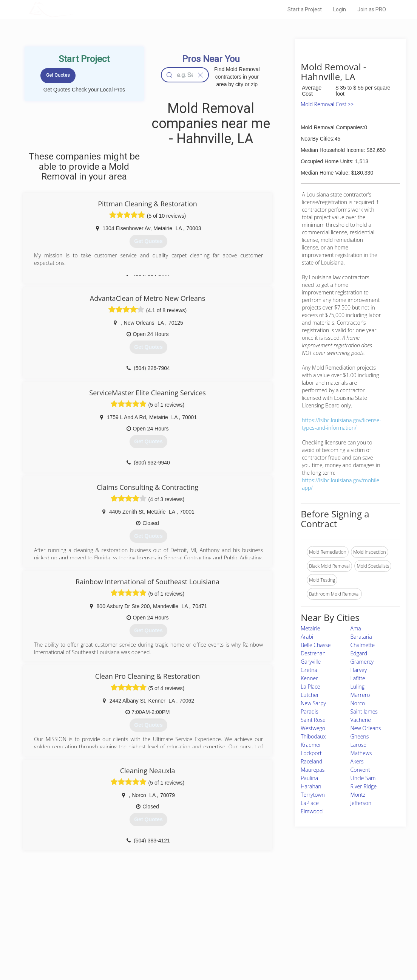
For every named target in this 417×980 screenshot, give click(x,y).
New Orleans (366, 728)
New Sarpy (313, 703)
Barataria (361, 637)
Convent (360, 770)
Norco (358, 703)
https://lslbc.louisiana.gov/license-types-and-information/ (341, 424)
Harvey (359, 670)
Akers (357, 761)
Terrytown (313, 795)
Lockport (311, 753)
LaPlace (310, 803)
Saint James (364, 711)
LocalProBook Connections (303, 941)
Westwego (313, 728)
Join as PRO (372, 9)
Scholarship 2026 (293, 916)
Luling (358, 687)
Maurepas (313, 770)
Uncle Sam (363, 778)
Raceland (311, 761)
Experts (177, 925)
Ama (356, 628)
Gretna (309, 670)
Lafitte (358, 678)
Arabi (307, 637)
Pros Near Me (100, 925)
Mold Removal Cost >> (327, 104)
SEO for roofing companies (302, 950)
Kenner (309, 678)
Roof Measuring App (191, 933)
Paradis (310, 711)
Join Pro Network (187, 916)
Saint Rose (313, 720)
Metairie (310, 628)
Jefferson (361, 803)
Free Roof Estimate (106, 941)
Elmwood (312, 811)
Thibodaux (313, 736)
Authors (283, 933)
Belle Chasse (316, 645)
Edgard (359, 653)
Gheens (360, 736)
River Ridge (364, 786)
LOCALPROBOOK (73, 9)
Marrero (360, 695)
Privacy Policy (289, 925)
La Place (310, 687)
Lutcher (310, 695)
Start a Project (305, 9)
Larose (358, 745)
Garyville (311, 662)
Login (340, 9)
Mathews (361, 753)
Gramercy (362, 662)
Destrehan (313, 653)
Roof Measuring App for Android (203, 950)
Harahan (311, 786)
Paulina (309, 778)
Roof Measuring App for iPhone (202, 941)
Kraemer (311, 745)
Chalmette (363, 645)
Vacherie (361, 720)
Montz (358, 795)
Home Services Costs (108, 916)
